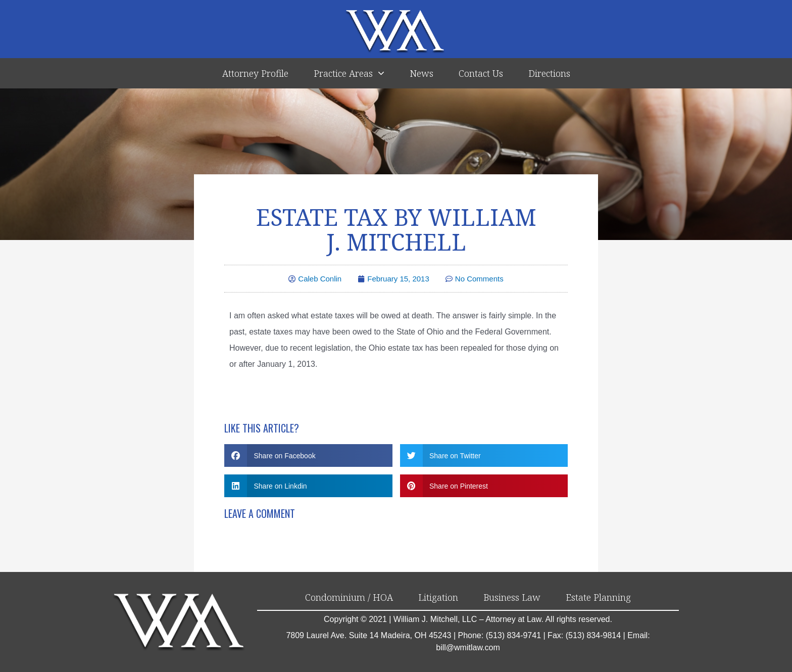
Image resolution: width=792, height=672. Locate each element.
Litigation (438, 598)
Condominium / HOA (349, 598)
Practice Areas (349, 74)
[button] (308, 456)
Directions (549, 73)
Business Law (512, 598)
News (422, 73)
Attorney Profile (255, 73)
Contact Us (481, 73)
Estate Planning (598, 598)
